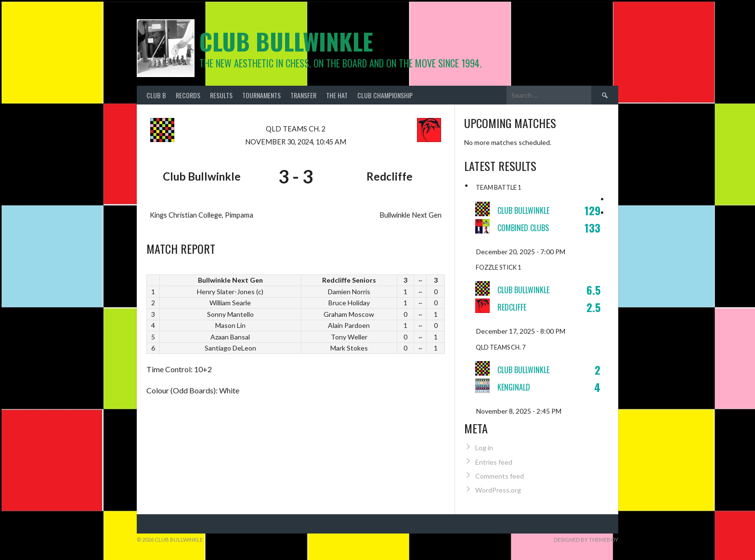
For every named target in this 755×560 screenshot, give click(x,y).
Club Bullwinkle (286, 41)
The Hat (337, 95)
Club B (156, 95)
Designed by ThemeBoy (586, 540)
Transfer (303, 95)
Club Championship (385, 95)
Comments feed (500, 476)
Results (221, 95)
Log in (484, 448)
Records (188, 95)
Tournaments (261, 95)
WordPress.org (498, 490)
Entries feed (494, 462)
